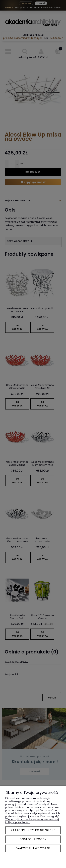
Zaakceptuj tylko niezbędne (33, 830)
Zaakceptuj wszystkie (33, 848)
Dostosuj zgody (33, 839)
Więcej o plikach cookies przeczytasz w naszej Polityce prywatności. (32, 821)
